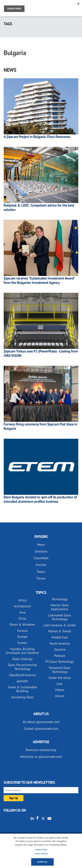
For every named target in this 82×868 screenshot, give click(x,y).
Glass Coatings (22, 659)
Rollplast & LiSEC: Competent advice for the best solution (39, 207)
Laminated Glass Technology (60, 617)
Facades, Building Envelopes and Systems (22, 651)
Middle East (60, 637)
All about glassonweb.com (41, 722)
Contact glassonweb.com (41, 729)
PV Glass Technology (60, 662)
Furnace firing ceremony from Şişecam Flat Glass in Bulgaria (40, 426)
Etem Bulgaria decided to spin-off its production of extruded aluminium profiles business (40, 499)
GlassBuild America (22, 675)
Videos (60, 690)
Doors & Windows (22, 624)
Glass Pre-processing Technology (22, 667)
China (22, 618)
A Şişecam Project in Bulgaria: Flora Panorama (37, 137)
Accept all (42, 862)
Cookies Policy (41, 850)
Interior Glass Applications (60, 607)
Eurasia (22, 631)
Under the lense (60, 678)
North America (60, 643)
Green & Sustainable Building (22, 689)
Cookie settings (41, 854)
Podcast (60, 656)
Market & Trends (60, 631)
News (41, 545)
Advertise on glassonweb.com (41, 757)
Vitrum (60, 696)
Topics (41, 572)
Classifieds (41, 558)
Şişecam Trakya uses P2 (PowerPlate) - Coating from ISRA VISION (41, 353)
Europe (22, 637)
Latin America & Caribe (60, 625)
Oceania (60, 649)
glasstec (22, 681)
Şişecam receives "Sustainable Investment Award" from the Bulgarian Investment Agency (39, 280)
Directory (41, 551)
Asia (22, 612)
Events (22, 643)
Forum (41, 578)
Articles (41, 565)
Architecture (22, 606)
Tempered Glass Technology (60, 670)
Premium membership (41, 750)
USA (60, 684)
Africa (22, 600)
